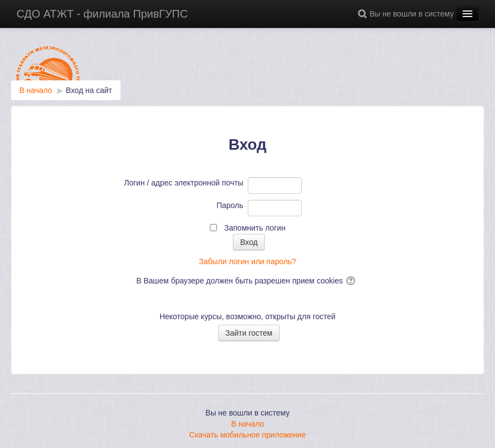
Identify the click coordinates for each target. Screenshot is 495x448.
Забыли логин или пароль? (247, 261)
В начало (248, 424)
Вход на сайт (89, 90)
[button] (364, 14)
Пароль (230, 205)
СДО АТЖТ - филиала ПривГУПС (102, 14)
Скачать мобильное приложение (248, 435)
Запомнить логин (255, 228)
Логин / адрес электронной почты (184, 183)
